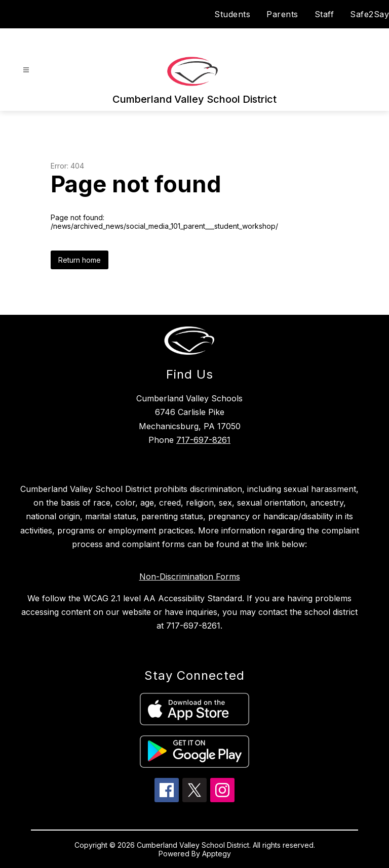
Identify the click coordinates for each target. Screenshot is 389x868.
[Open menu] (26, 70)
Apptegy (217, 854)
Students (232, 14)
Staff (324, 14)
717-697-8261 (203, 440)
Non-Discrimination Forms (190, 576)
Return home (80, 260)
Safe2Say (369, 14)
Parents (282, 14)
